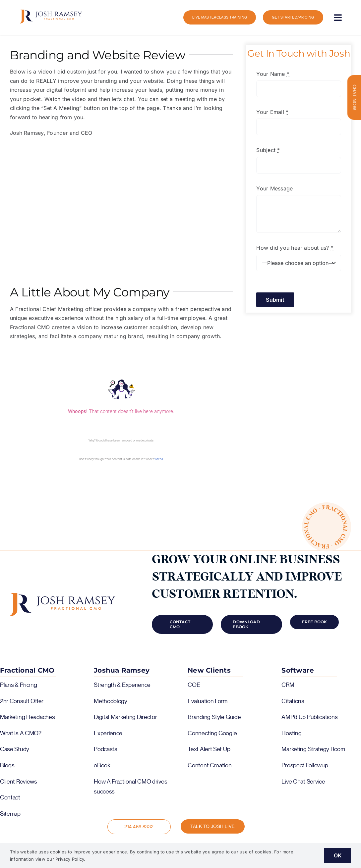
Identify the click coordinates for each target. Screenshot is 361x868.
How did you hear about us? (295, 248)
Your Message (274, 188)
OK (338, 855)
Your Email (272, 112)
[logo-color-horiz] (51, 12)
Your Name (273, 74)
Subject (268, 150)
